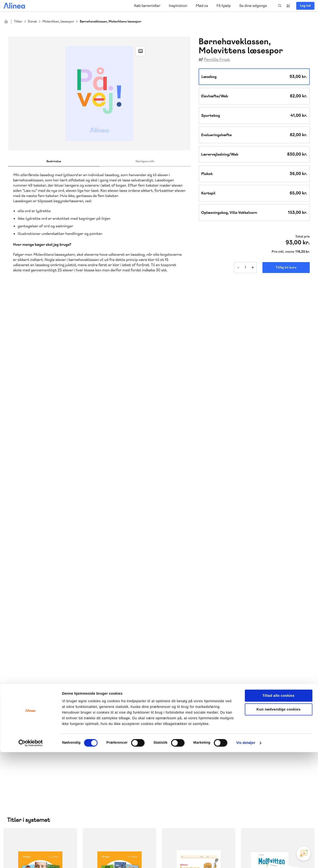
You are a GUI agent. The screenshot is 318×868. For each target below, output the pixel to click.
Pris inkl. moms (283, 252)
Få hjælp (224, 6)
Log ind (305, 6)
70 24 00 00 (271, 748)
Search (280, 6)
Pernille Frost (217, 60)
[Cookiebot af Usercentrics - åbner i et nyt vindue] (31, 859)
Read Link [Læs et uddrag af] (140, 51)
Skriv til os (111, 729)
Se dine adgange (253, 6)
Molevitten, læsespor (58, 22)
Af (201, 60)
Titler (18, 22)
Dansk (32, 22)
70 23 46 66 (192, 719)
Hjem (6, 22)
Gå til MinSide (264, 704)
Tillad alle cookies (279, 811)
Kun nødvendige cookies (279, 825)
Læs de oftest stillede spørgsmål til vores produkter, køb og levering (193, 757)
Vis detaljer (246, 859)
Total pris (303, 237)
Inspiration (178, 6)
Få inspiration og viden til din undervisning (115, 757)
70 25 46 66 (112, 719)
